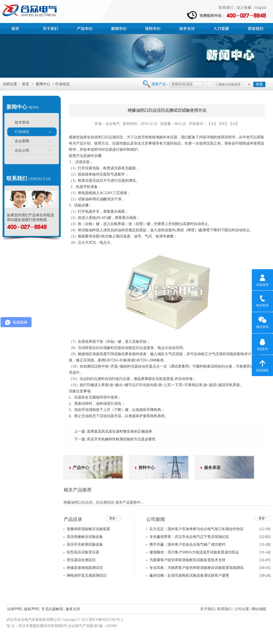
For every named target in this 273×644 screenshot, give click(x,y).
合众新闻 (22, 141)
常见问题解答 (52, 609)
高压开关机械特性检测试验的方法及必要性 (121, 439)
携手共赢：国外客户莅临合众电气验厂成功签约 (187, 544)
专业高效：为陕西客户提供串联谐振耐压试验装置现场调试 (196, 568)
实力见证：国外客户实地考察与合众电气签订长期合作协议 (196, 529)
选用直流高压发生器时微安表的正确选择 (119, 431)
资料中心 (154, 28)
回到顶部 (262, 365)
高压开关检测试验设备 (85, 544)
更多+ (113, 518)
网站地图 (259, 609)
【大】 (212, 124)
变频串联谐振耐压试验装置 (88, 529)
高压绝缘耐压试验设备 (85, 537)
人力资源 (222, 28)
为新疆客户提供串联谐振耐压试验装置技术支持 (187, 560)
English (261, 8)
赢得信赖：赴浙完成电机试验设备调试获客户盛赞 (189, 575)
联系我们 (226, 8)
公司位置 (242, 609)
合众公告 (22, 150)
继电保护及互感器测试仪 (87, 575)
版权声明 (31, 609)
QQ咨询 (263, 344)
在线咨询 (262, 280)
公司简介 (51, 28)
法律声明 (14, 609)
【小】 (234, 124)
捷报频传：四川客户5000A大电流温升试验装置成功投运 (194, 552)
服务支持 (188, 28)
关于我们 (207, 609)
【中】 (223, 124)
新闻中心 (119, 28)
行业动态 (22, 132)
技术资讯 (22, 122)
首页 (17, 28)
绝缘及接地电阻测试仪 (85, 568)
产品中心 (85, 28)
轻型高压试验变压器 (83, 552)
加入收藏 (244, 8)
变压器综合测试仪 (81, 560)
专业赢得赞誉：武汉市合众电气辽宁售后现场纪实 (189, 537)
